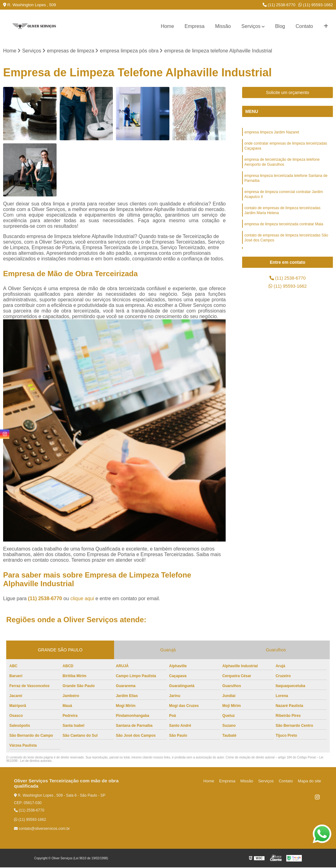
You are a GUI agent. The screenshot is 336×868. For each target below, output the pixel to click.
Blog (280, 26)
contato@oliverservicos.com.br (42, 829)
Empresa (195, 26)
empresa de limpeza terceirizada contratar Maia (284, 232)
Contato (304, 26)
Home (167, 26)
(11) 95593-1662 (316, 5)
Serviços (251, 26)
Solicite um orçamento (288, 93)
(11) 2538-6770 (279, 5)
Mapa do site (310, 782)
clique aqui (82, 599)
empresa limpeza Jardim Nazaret (272, 133)
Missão (223, 26)
